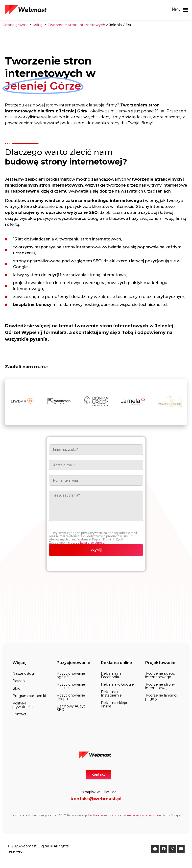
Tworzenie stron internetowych (76, 25)
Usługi (38, 25)
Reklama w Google (117, 684)
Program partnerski (29, 696)
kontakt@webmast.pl (96, 799)
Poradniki (20, 681)
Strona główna (15, 25)
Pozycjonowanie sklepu (71, 697)
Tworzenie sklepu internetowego (160, 675)
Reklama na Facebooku (111, 675)
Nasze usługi (24, 673)
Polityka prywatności (23, 705)
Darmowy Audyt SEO (71, 708)
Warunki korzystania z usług (143, 815)
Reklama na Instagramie (111, 694)
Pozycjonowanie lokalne (71, 686)
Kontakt (19, 714)
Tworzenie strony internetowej (160, 686)
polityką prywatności (90, 543)
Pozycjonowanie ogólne (71, 675)
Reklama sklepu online (115, 704)
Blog (16, 688)
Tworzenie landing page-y (161, 697)
